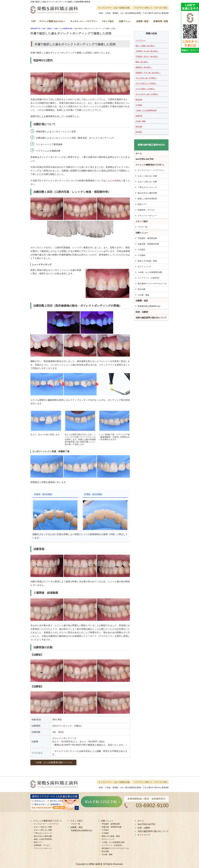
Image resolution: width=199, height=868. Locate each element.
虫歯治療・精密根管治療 (148, 244)
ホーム (34, 22)
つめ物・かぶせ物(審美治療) (146, 110)
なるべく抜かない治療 (147, 176)
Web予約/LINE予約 (145, 159)
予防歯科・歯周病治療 (147, 238)
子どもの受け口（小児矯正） (146, 83)
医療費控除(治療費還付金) (149, 306)
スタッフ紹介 (108, 22)
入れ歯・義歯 (141, 121)
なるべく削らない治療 (147, 182)
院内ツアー (142, 204)
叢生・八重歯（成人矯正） (146, 46)
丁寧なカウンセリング (147, 187)
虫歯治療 (139, 116)
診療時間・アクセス (146, 210)
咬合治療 (139, 127)
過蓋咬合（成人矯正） (144, 67)
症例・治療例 (142, 312)
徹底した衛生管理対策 (147, 199)
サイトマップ (144, 835)
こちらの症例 (112, 181)
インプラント (141, 40)
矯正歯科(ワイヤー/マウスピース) (152, 284)
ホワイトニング (144, 267)
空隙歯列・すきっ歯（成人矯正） (148, 73)
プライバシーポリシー (147, 216)
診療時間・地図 (160, 22)
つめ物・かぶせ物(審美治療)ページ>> (53, 762)
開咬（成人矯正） (142, 62)
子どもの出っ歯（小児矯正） (146, 78)
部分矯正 (139, 132)
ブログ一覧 (142, 227)
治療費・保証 (142, 22)
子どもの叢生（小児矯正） (146, 89)
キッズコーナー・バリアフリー (84, 22)
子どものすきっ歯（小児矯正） (147, 94)
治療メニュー (125, 22)
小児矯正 (142, 250)
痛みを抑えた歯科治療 (147, 193)
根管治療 (139, 100)
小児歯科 (139, 105)
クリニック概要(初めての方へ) (53, 22)
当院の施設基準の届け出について (151, 318)
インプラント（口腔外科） (149, 278)
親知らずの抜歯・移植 (147, 261)
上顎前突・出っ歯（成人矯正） (147, 51)
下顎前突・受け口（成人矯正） (147, 56)
